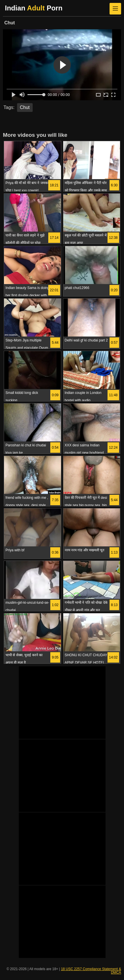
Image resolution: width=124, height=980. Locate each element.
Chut (25, 107)
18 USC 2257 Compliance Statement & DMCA (91, 971)
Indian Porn (34, 8)
